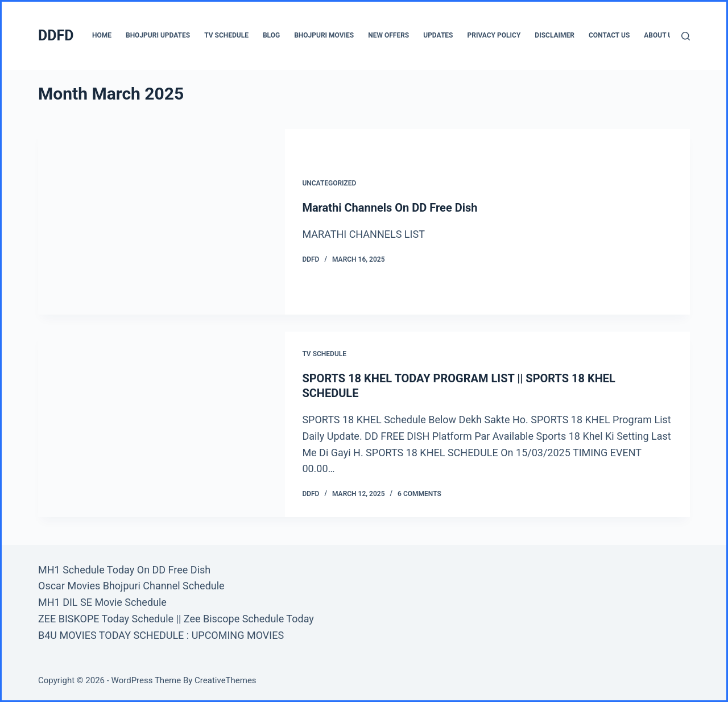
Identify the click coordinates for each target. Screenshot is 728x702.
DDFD (56, 36)
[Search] (686, 36)
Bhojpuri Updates (158, 35)
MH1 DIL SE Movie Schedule (102, 602)
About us (660, 35)
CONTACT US (609, 35)
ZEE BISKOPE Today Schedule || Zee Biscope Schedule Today (176, 619)
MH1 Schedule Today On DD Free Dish (124, 570)
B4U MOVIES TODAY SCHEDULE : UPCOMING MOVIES (161, 635)
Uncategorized (329, 183)
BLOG (271, 35)
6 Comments (419, 494)
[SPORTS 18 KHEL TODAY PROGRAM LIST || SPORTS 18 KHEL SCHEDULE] (162, 424)
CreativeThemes (226, 680)
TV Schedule (226, 35)
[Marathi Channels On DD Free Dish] (162, 222)
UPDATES (438, 35)
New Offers (388, 35)
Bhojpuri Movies (324, 35)
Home (102, 35)
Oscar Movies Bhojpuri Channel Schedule (131, 586)
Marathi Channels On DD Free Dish (390, 208)
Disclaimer (555, 35)
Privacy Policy (494, 35)
